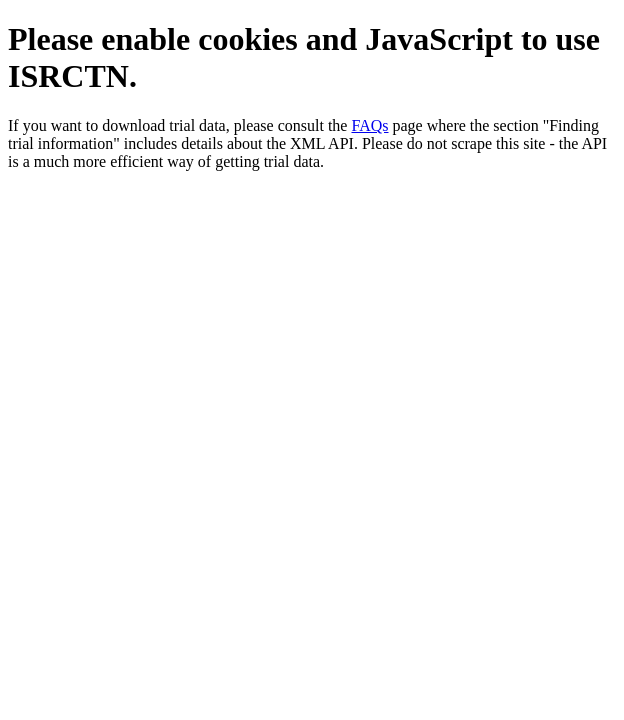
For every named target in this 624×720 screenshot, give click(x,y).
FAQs (369, 125)
